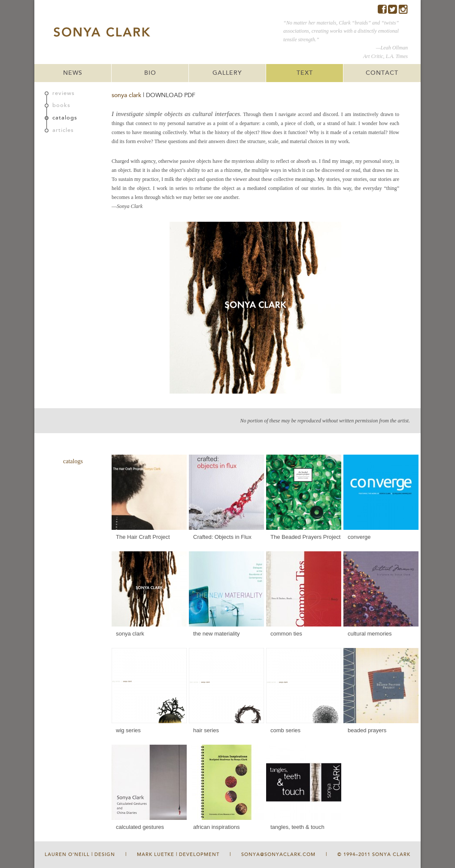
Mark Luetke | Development (178, 854)
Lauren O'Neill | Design (80, 854)
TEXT (305, 73)
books (61, 105)
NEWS (73, 73)
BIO (150, 73)
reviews (64, 93)
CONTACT (382, 73)
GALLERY (227, 73)
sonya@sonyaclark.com (278, 854)
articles (63, 130)
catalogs (65, 118)
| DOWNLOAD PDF (169, 95)
